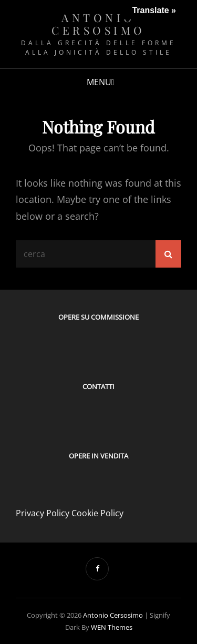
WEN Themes (112, 627)
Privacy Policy (43, 513)
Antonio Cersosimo (98, 24)
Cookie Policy (97, 513)
